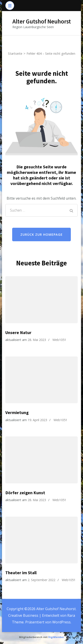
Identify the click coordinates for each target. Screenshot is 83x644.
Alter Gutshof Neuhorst (42, 21)
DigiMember (56, 637)
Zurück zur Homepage (41, 234)
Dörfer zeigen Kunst (25, 493)
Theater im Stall (21, 573)
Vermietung (17, 412)
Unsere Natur (18, 333)
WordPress (61, 622)
